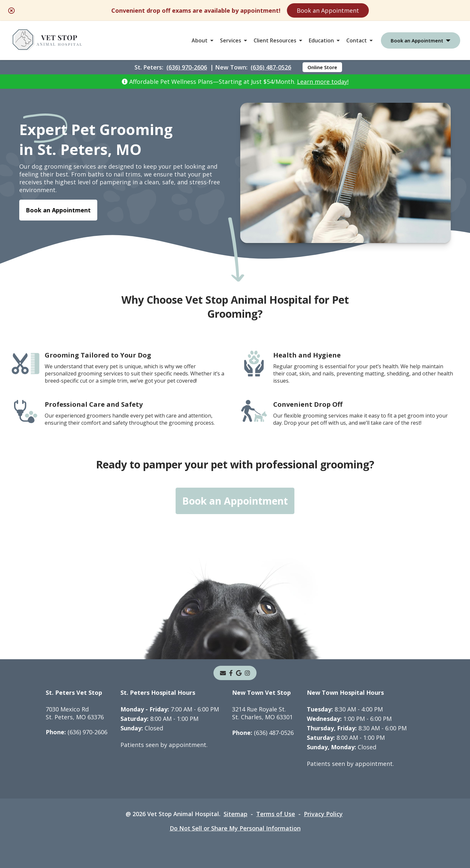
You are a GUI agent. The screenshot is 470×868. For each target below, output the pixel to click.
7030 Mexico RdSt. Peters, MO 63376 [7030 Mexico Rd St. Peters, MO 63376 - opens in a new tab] (75, 713)
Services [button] (231, 40)
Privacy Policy (323, 814)
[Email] (223, 673)
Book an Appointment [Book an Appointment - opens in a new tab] (58, 210)
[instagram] (247, 673)
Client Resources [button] (275, 40)
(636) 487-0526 (271, 67)
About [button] (200, 40)
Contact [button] (357, 40)
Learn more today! (323, 82)
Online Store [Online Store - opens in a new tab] (322, 67)
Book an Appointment (328, 10)
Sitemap (235, 814)
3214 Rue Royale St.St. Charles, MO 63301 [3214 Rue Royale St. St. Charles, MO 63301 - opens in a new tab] (262, 713)
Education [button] (321, 40)
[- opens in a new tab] (231, 673)
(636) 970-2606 (187, 67)
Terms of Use (276, 814)
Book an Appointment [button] (417, 40)
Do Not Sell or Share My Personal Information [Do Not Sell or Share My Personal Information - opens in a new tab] (235, 828)
